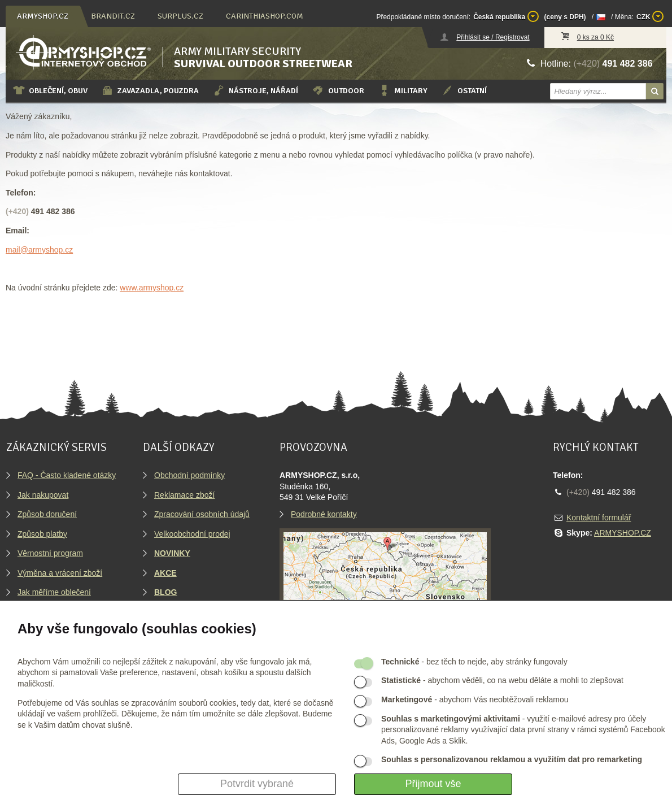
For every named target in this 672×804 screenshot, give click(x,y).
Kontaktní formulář (599, 518)
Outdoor (338, 90)
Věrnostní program (50, 553)
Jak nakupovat (43, 495)
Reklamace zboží (184, 495)
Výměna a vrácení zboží (60, 573)
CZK (650, 16)
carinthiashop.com (265, 16)
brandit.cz (113, 16)
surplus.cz (180, 16)
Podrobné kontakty (324, 514)
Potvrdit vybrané (257, 784)
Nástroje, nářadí (255, 90)
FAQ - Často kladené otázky (67, 475)
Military (403, 90)
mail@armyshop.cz (39, 250)
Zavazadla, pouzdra (150, 90)
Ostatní (464, 90)
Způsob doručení (47, 514)
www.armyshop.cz (152, 288)
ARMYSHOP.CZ (623, 533)
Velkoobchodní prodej (192, 534)
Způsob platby (42, 534)
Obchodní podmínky (189, 475)
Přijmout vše (433, 784)
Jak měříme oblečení (54, 592)
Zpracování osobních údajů (202, 514)
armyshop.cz (43, 16)
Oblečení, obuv (50, 90)
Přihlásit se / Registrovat (493, 37)
